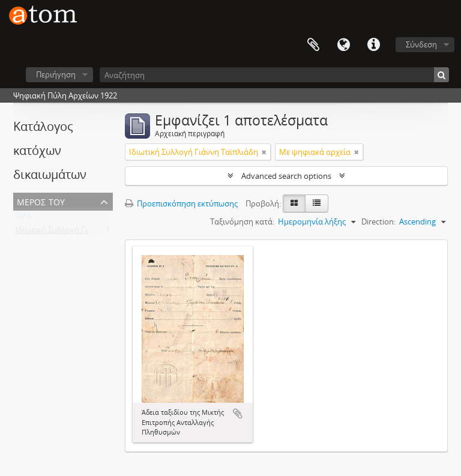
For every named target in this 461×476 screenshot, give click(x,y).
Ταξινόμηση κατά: (242, 221)
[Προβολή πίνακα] (317, 203)
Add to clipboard (238, 414)
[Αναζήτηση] (274, 75)
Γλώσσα (343, 45)
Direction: (378, 221)
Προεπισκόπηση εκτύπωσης (181, 203)
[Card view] (294, 203)
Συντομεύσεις (373, 45)
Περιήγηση (56, 74)
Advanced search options (286, 176)
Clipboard (313, 45)
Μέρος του (41, 201)
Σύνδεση (421, 44)
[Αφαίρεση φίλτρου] (264, 152)
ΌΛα (24, 218)
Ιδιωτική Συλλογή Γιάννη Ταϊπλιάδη (80, 232)
